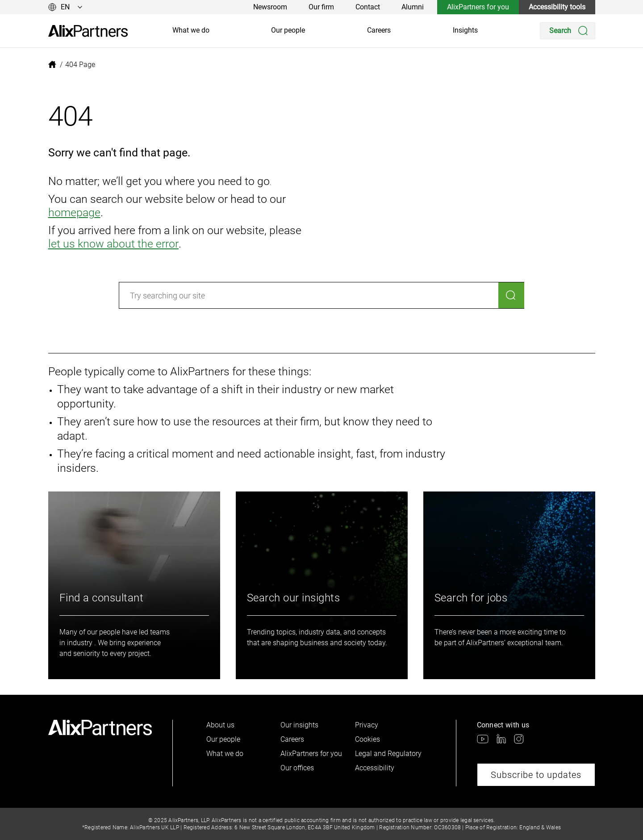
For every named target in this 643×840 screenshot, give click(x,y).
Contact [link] (368, 7)
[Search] (568, 31)
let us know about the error (113, 244)
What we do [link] (191, 30)
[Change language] (65, 7)
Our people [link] (288, 30)
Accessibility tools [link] (557, 7)
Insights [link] (465, 30)
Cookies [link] (367, 739)
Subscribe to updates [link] (536, 775)
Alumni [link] (413, 7)
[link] (88, 31)
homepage (74, 212)
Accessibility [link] (375, 768)
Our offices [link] (297, 768)
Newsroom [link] (270, 7)
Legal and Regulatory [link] (388, 754)
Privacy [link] (367, 725)
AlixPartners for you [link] (478, 7)
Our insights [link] (299, 725)
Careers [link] (379, 30)
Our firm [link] (321, 7)
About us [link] (220, 725)
